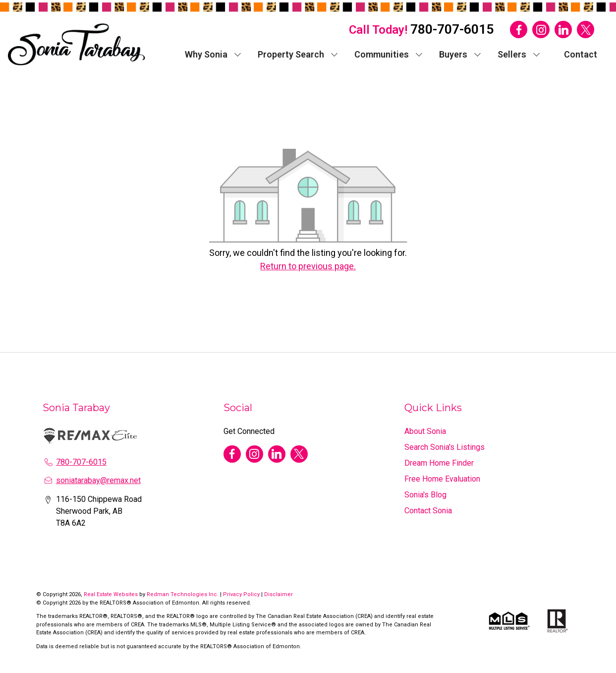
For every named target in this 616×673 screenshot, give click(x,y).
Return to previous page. (308, 266)
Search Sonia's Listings (445, 447)
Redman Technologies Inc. (183, 594)
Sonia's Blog (425, 495)
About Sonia (425, 431)
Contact (581, 54)
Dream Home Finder (439, 463)
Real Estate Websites (112, 594)
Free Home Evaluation (442, 479)
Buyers (453, 54)
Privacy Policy (241, 594)
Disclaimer (279, 594)
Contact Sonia (428, 511)
